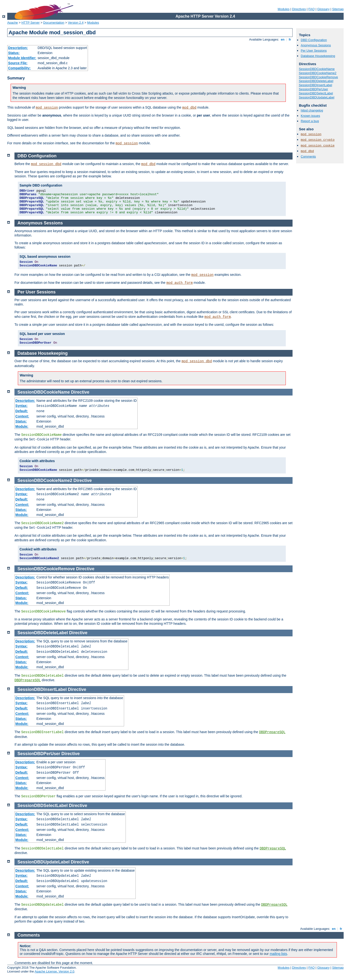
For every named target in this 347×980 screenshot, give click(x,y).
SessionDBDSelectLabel (316, 93)
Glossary (323, 9)
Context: (22, 416)
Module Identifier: (22, 58)
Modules (284, 9)
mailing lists (278, 954)
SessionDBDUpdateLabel (317, 97)
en (283, 39)
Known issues (310, 116)
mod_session (47, 108)
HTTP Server (31, 23)
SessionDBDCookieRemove (318, 77)
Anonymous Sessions (316, 45)
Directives (299, 9)
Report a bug (310, 121)
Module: (22, 426)
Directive (80, 392)
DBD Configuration (314, 40)
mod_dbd (189, 108)
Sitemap (338, 9)
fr (290, 39)
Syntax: (22, 406)
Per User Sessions (314, 51)
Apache (13, 23)
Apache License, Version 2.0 (54, 971)
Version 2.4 (76, 23)
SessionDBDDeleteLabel (316, 81)
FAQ (312, 9)
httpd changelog (312, 110)
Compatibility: (19, 68)
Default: (22, 411)
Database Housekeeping (318, 56)
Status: (14, 53)
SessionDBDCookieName (317, 69)
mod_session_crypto (318, 140)
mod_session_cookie (318, 146)
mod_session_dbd (46, 164)
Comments (308, 156)
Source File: (18, 63)
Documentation (54, 23)
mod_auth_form (179, 283)
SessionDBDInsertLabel (315, 85)
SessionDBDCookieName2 (318, 73)
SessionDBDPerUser (313, 89)
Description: (18, 48)
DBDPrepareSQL (28, 680)
